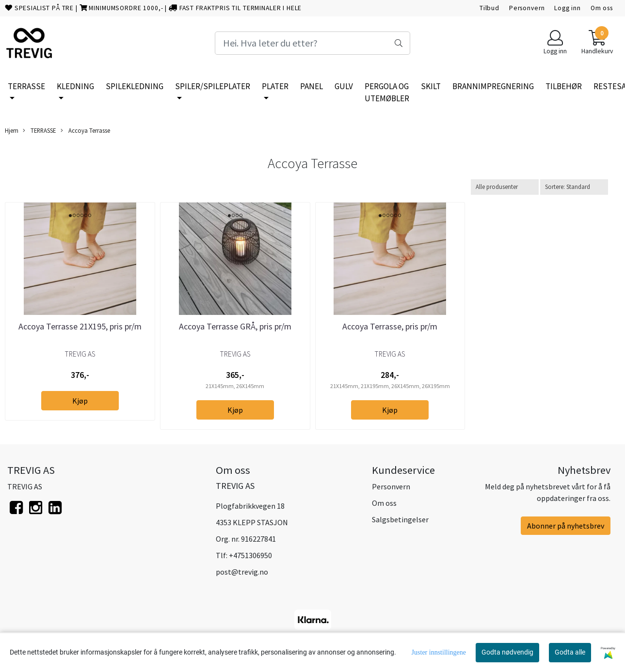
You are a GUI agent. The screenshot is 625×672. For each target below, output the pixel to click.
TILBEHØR (564, 86)
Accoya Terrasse (85, 131)
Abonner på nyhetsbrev (566, 526)
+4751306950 (250, 555)
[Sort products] (574, 187)
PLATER (275, 86)
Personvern (527, 8)
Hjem (12, 130)
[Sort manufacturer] (505, 187)
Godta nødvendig (507, 652)
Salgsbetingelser (400, 519)
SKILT (431, 86)
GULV (344, 86)
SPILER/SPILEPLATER (213, 86)
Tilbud (489, 8)
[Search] (312, 43)
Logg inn (568, 8)
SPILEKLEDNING (135, 86)
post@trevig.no (242, 572)
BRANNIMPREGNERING (493, 86)
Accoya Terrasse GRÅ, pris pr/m (235, 326)
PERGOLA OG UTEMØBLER (387, 93)
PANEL (312, 86)
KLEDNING (75, 86)
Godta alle (570, 652)
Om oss (602, 8)
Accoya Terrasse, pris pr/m (390, 326)
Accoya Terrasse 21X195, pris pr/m (80, 326)
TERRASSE (26, 86)
